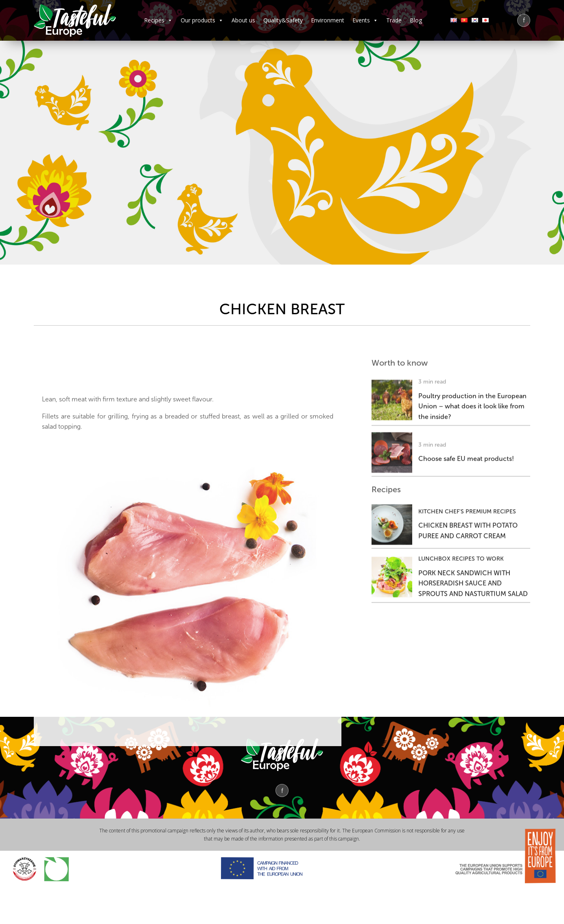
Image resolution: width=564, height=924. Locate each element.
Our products (202, 20)
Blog (416, 20)
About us (243, 20)
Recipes (158, 20)
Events (365, 20)
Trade (394, 20)
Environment (328, 20)
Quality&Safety (283, 20)
